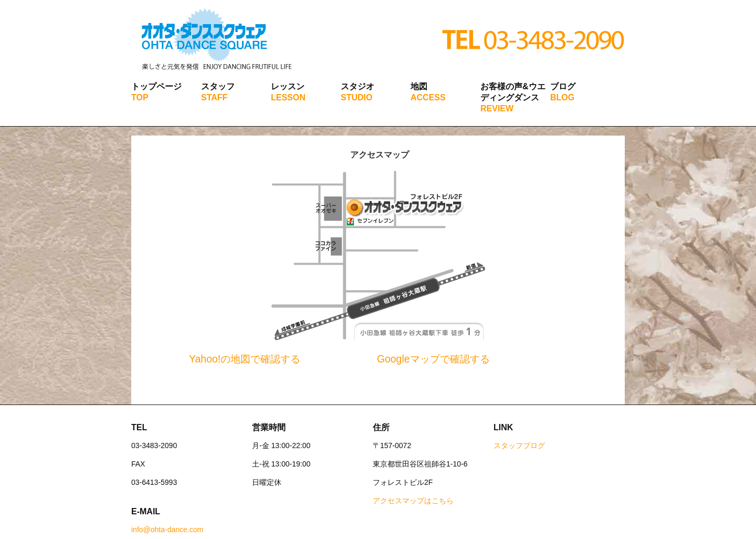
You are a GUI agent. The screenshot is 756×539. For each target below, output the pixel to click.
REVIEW (497, 108)
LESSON (288, 97)
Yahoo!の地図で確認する (245, 359)
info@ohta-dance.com (167, 530)
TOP (140, 97)
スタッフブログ (519, 445)
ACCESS (428, 97)
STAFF (214, 97)
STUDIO (356, 97)
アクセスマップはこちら (413, 501)
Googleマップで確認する (433, 359)
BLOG (562, 97)
